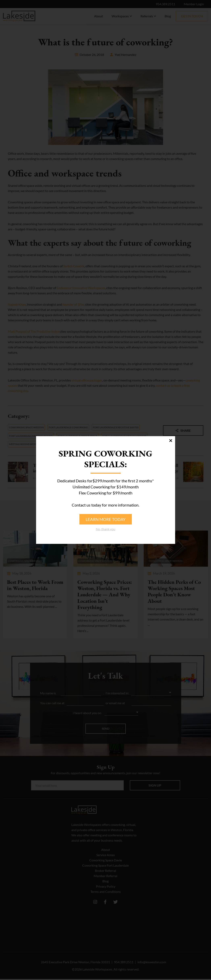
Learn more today (106, 519)
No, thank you (106, 529)
